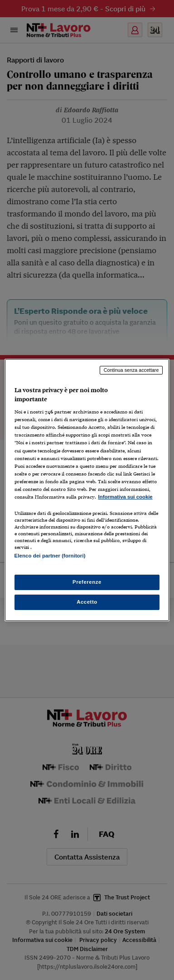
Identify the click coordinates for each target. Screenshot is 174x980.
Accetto (87, 602)
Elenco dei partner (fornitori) (50, 556)
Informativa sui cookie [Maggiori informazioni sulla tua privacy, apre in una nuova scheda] (126, 497)
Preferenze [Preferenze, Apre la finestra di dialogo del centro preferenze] (87, 582)
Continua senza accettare (131, 370)
